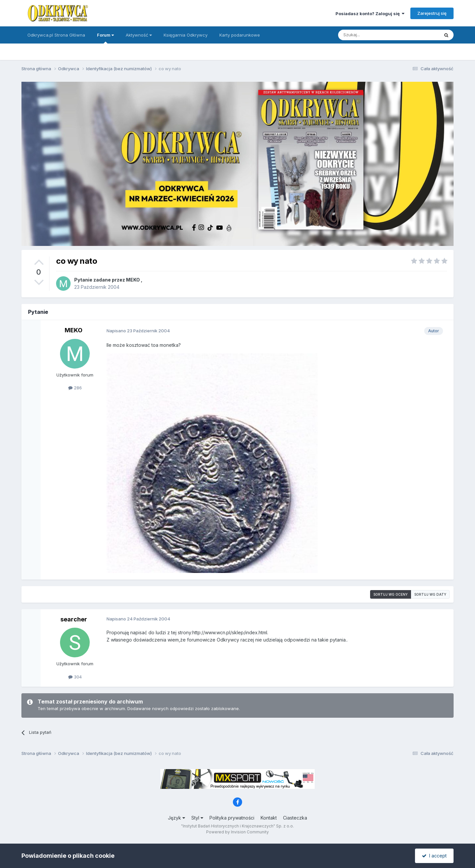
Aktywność (139, 35)
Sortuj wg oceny (391, 594)
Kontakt (269, 818)
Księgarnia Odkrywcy (186, 35)
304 (75, 677)
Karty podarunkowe (240, 35)
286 (75, 388)
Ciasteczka (295, 818)
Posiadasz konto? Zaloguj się (370, 14)
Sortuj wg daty (430, 594)
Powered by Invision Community (237, 832)
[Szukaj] (372, 35)
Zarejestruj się (432, 13)
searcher (74, 619)
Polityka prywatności (232, 818)
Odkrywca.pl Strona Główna (56, 35)
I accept (434, 856)
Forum (105, 38)
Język (176, 818)
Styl (197, 818)
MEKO (133, 280)
